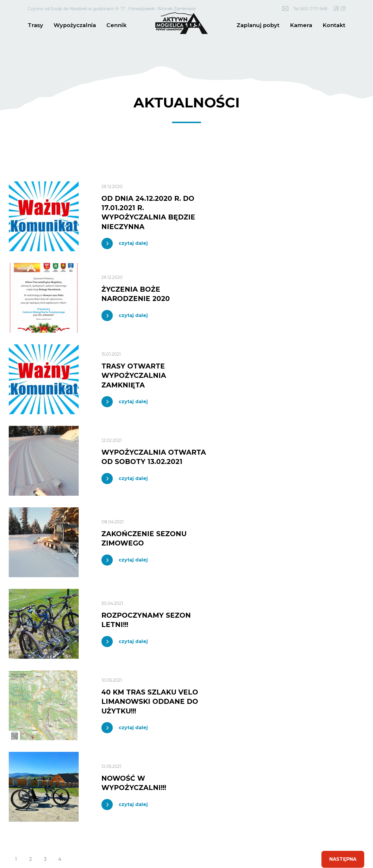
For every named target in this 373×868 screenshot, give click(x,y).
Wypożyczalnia (73, 25)
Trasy (35, 25)
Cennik (113, 25)
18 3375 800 (60, 696)
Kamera (302, 25)
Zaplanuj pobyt (261, 25)
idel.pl (41, 843)
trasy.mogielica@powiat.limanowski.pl (56, 706)
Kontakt (334, 25)
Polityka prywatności (156, 839)
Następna (342, 533)
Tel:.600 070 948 (310, 9)
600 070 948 (32, 696)
